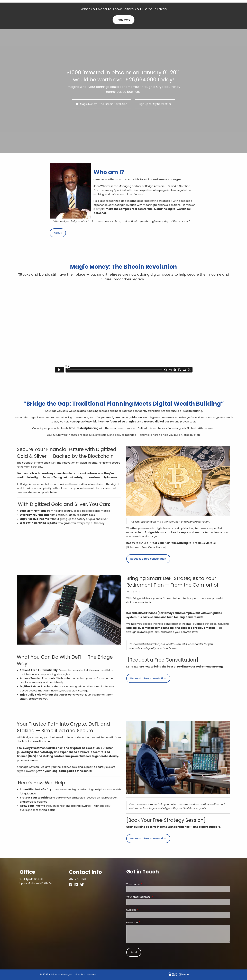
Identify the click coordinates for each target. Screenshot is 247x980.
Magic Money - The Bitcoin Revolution (102, 104)
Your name (146, 884)
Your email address (151, 897)
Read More (124, 20)
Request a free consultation (148, 559)
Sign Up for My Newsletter (155, 104)
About (58, 233)
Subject (144, 910)
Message (145, 922)
